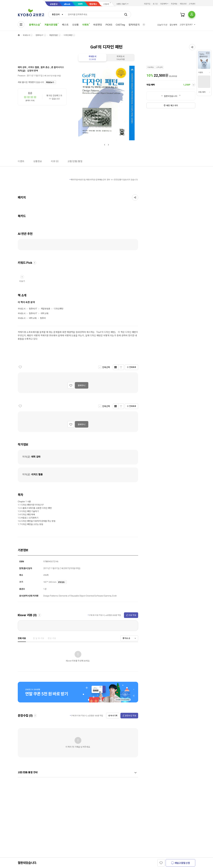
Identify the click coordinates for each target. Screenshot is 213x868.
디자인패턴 (68, 35)
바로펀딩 (98, 25)
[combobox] (57, 14)
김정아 (30, 71)
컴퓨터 (43, 318)
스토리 (106, 4)
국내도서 (26, 35)
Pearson (22, 76)
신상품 (76, 25)
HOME (19, 35)
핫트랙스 (93, 4)
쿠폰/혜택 (202, 92)
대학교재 (44, 313)
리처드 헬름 (34, 67)
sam (80, 4)
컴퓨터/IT (39, 35)
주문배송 (174, 4)
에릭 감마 (22, 67)
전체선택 (106, 367)
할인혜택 (173, 25)
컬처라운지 (134, 25)
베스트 (65, 25)
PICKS (109, 25)
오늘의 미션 (162, 25)
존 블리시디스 (58, 67)
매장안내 (183, 4)
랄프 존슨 (45, 67)
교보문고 (54, 4)
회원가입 (147, 4)
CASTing (120, 25)
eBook (67, 4)
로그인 (155, 4)
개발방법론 (53, 35)
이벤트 (201, 73)
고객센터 (192, 4)
